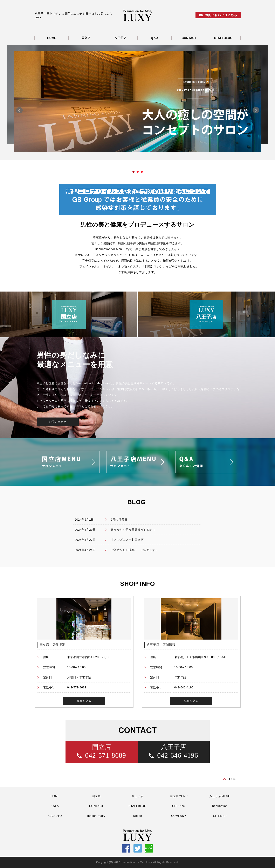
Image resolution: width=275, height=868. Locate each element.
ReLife (137, 816)
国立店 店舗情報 (52, 645)
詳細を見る (84, 701)
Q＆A (155, 38)
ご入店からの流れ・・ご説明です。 (135, 550)
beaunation (220, 806)
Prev (19, 110)
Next (256, 110)
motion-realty (96, 816)
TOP (232, 779)
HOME (52, 38)
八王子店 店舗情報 (161, 645)
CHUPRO (179, 806)
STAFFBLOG (223, 38)
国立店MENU (179, 796)
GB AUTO (55, 816)
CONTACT (189, 38)
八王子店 (120, 38)
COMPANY (179, 816)
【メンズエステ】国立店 (127, 540)
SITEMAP (220, 816)
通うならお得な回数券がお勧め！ (133, 530)
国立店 (86, 38)
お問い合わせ (58, 422)
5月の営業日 (119, 520)
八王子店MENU (220, 796)
